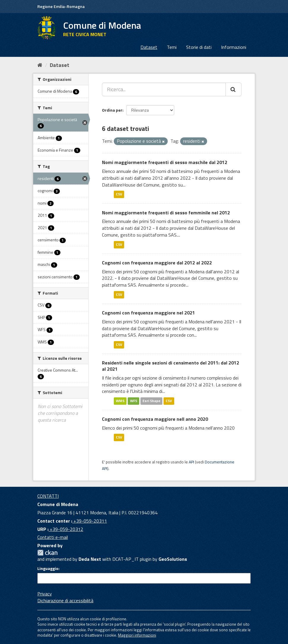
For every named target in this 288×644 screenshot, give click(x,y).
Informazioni (234, 47)
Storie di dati (199, 47)
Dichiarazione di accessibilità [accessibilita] (65, 600)
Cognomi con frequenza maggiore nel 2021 (148, 313)
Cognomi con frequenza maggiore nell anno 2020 (155, 419)
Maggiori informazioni (137, 635)
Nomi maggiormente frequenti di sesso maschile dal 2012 (165, 162)
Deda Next (90, 559)
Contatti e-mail (53, 537)
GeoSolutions (173, 559)
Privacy (45, 594)
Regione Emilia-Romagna (61, 6)
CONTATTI (48, 496)
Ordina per (112, 110)
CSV (119, 194)
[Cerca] (233, 89)
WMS (120, 401)
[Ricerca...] (164, 89)
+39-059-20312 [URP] (66, 529)
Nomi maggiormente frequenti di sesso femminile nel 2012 (166, 213)
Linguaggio (48, 568)
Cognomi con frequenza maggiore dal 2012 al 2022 (157, 263)
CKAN (47, 553)
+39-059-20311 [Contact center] (90, 521)
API (191, 462)
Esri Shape (151, 401)
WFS (134, 401)
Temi (172, 47)
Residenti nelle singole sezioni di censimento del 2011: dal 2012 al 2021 (171, 366)
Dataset (149, 47)
